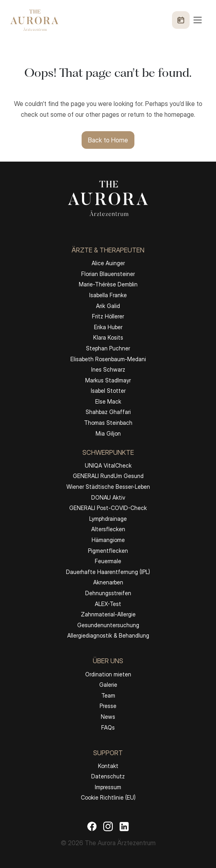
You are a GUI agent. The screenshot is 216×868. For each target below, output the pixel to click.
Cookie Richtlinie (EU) (108, 797)
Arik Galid (108, 306)
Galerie (108, 685)
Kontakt (108, 766)
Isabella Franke (108, 295)
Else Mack (108, 401)
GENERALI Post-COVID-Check (108, 508)
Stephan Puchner (108, 348)
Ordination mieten (108, 674)
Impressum (108, 787)
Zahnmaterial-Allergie (108, 614)
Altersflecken (108, 529)
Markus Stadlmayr (108, 380)
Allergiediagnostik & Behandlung (108, 635)
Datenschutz (108, 776)
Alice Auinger (108, 263)
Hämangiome (108, 540)
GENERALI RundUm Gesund (108, 476)
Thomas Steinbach (108, 423)
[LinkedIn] (124, 826)
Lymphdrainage (108, 519)
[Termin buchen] (181, 20)
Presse (108, 706)
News (108, 717)
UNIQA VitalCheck (108, 465)
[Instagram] (108, 826)
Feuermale (108, 561)
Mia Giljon (108, 433)
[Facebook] (92, 826)
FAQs (108, 727)
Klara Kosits (108, 337)
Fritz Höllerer (108, 316)
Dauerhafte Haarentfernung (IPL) (108, 572)
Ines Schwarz (108, 369)
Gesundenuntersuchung (108, 625)
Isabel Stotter (108, 391)
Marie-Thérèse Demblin (108, 284)
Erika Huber (108, 327)
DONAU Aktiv (108, 497)
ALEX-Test (108, 604)
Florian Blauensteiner (108, 274)
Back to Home (108, 140)
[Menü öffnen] (188, 20)
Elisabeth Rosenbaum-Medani (108, 359)
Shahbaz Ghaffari (108, 412)
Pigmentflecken (108, 551)
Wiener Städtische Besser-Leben (108, 487)
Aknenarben (108, 582)
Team (108, 695)
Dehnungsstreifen (108, 593)
